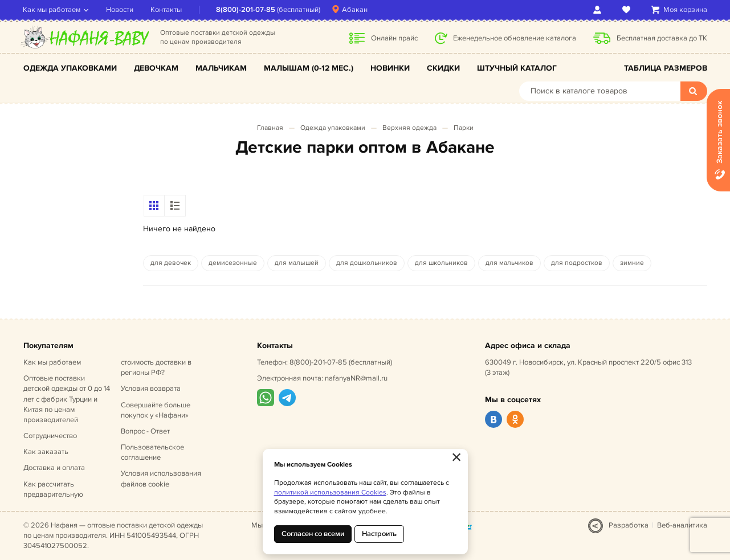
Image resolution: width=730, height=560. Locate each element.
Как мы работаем (52, 10)
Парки (464, 128)
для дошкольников (367, 263)
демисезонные (233, 263)
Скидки (443, 68)
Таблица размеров (666, 68)
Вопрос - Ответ (145, 431)
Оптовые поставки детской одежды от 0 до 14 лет (67, 399)
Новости (120, 10)
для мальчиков (509, 263)
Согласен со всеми (313, 534)
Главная (270, 128)
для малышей (297, 263)
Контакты (167, 10)
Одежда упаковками (70, 68)
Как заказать (46, 452)
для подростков (577, 263)
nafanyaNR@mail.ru (356, 378)
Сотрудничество (50, 436)
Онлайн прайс (394, 38)
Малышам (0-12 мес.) (309, 68)
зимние (632, 263)
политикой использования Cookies (330, 492)
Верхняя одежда (409, 128)
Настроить (379, 534)
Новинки (390, 68)
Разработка (629, 525)
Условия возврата (151, 389)
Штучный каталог (517, 68)
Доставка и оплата (54, 468)
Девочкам (156, 68)
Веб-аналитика (682, 525)
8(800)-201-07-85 (246, 10)
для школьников (441, 263)
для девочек (171, 263)
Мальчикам (221, 68)
